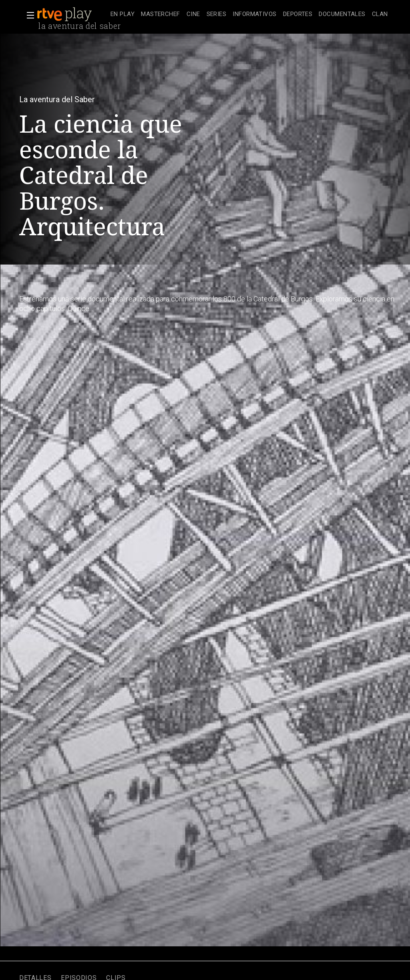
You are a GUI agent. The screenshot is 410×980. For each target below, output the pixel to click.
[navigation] (249, 14)
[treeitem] (123, 15)
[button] (28, 15)
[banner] (72, 14)
